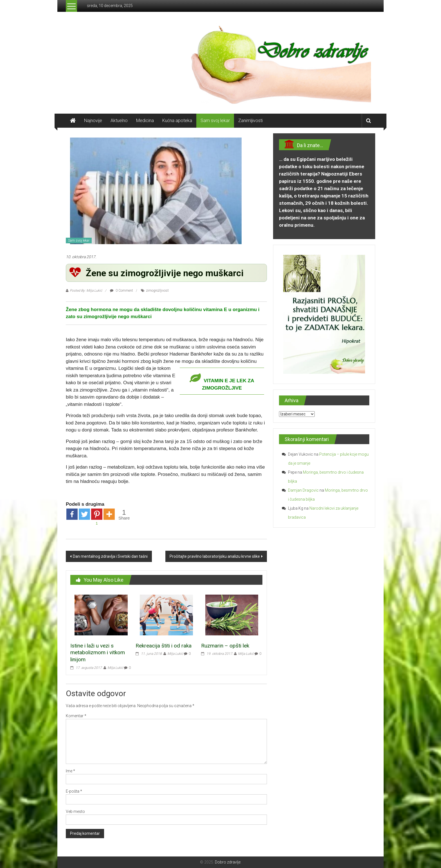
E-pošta (74, 791)
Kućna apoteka (177, 121)
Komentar (76, 716)
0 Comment (121, 291)
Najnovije (93, 121)
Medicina (145, 121)
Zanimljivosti (250, 121)
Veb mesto (75, 811)
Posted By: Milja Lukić (86, 291)
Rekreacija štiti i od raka (164, 646)
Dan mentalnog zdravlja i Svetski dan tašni (110, 556)
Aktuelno (119, 121)
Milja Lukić (115, 668)
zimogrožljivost (157, 291)
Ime (70, 771)
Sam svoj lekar (215, 121)
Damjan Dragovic (303, 490)
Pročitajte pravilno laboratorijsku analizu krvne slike (215, 556)
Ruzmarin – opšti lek (225, 646)
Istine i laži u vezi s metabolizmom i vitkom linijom (98, 653)
